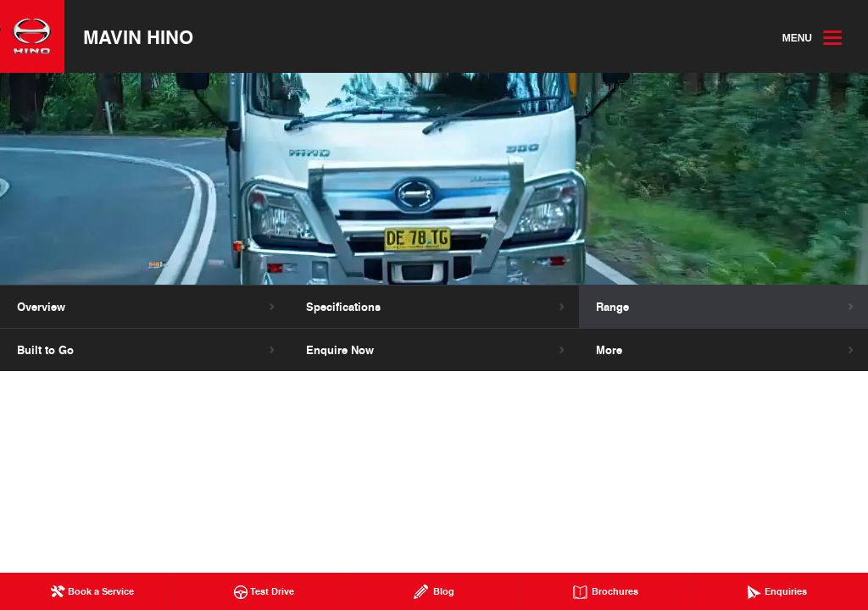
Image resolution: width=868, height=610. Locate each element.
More (609, 350)
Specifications (343, 307)
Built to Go (45, 350)
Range (612, 307)
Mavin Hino (138, 36)
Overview (41, 307)
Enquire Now (340, 350)
